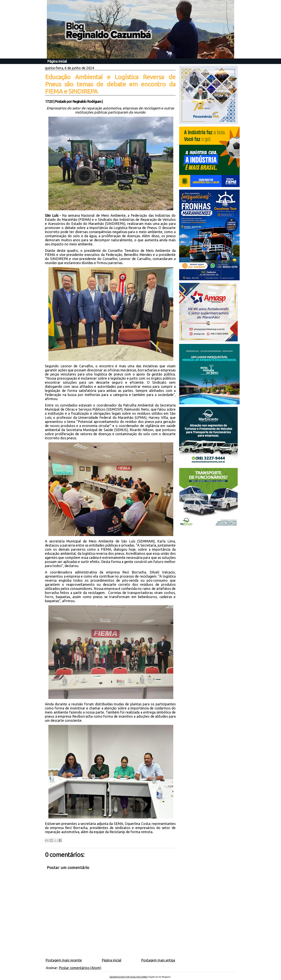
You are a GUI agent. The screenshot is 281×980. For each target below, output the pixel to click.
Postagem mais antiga (158, 960)
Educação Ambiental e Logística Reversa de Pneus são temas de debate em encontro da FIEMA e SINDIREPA (110, 84)
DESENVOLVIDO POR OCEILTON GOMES (129, 977)
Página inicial (57, 61)
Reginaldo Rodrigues (87, 101)
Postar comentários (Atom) (80, 968)
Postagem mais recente (64, 960)
